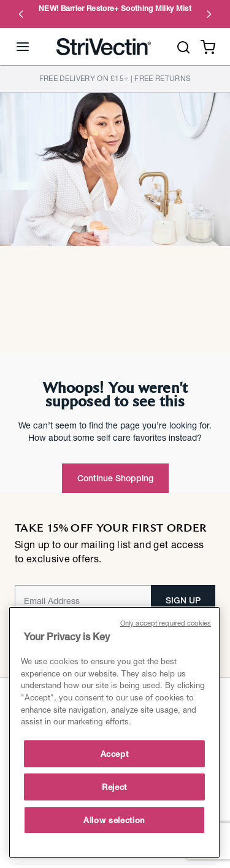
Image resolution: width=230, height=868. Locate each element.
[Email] (83, 600)
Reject (114, 787)
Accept (115, 754)
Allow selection (114, 820)
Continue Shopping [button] (115, 478)
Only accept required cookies (166, 623)
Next (209, 14)
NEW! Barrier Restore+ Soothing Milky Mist (115, 9)
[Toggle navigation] (23, 47)
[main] (114, 732)
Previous (21, 14)
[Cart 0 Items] (208, 46)
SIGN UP (183, 600)
